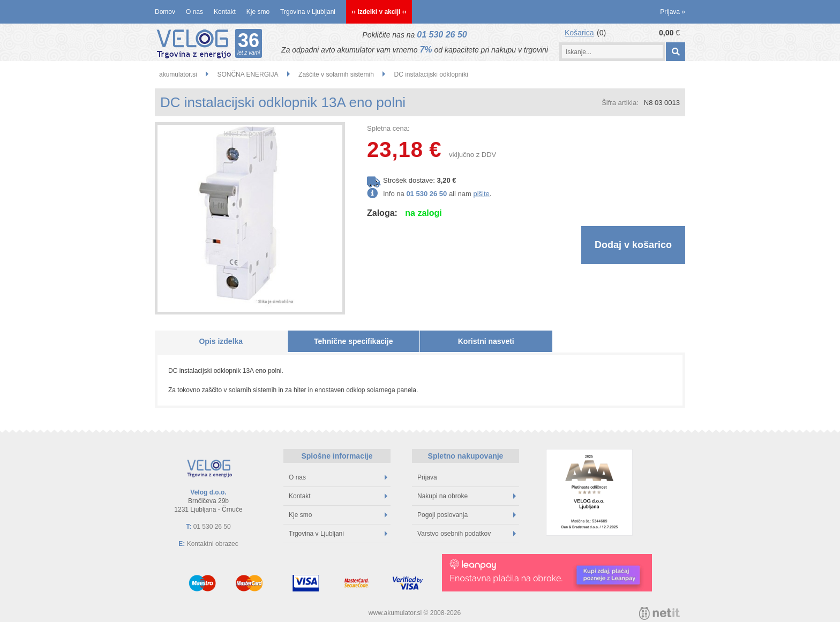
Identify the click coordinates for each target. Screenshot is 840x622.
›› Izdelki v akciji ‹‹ (379, 12)
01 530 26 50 (442, 35)
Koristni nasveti (486, 341)
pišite (481, 194)
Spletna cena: (388, 128)
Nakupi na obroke (467, 496)
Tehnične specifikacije (354, 341)
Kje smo (258, 12)
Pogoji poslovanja (467, 515)
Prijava (673, 12)
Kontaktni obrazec (213, 544)
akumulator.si (178, 74)
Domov (165, 12)
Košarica (579, 33)
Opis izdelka (221, 341)
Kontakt (225, 12)
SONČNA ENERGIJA (247, 74)
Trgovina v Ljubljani (308, 12)
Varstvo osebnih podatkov (467, 534)
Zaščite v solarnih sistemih (336, 74)
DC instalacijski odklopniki (431, 74)
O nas (194, 12)
